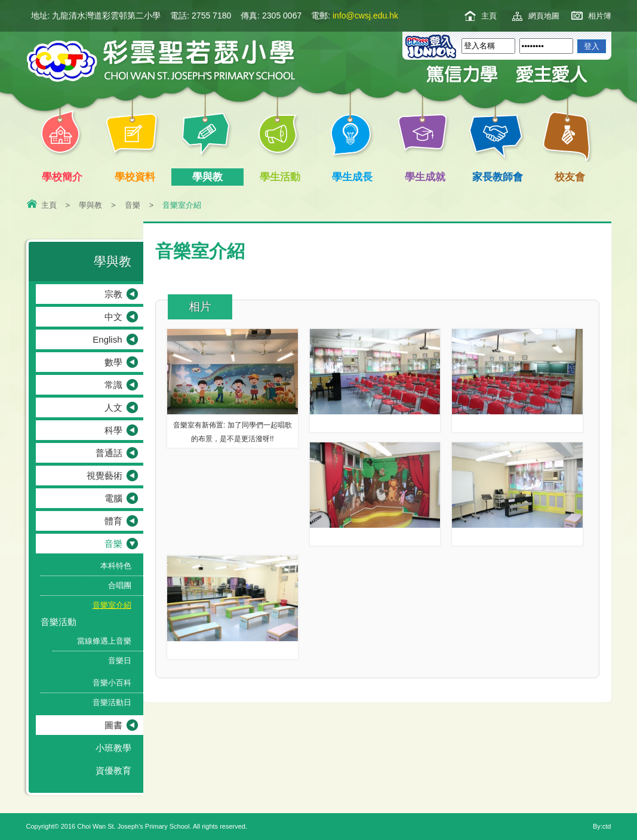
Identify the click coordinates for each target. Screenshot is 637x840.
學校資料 (137, 177)
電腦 (113, 498)
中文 (113, 317)
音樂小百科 (112, 683)
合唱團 (120, 585)
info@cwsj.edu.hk (365, 16)
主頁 (489, 16)
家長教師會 (500, 177)
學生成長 (355, 177)
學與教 (210, 177)
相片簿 (600, 16)
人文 (113, 407)
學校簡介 (65, 177)
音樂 (133, 205)
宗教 (113, 294)
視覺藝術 (104, 476)
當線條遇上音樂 (104, 641)
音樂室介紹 (112, 605)
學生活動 (282, 177)
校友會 (568, 176)
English (107, 339)
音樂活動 (59, 622)
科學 (113, 430)
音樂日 (120, 661)
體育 (113, 521)
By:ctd (602, 826)
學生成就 (427, 177)
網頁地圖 (544, 16)
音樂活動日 (112, 702)
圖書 (113, 725)
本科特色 (116, 566)
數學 (113, 362)
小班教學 (113, 748)
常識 (113, 385)
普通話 (109, 453)
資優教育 (113, 770)
